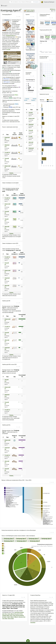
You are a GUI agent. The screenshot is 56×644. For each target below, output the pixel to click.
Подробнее (33, 622)
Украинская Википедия (48, 2)
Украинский (31, 148)
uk (21, 9)
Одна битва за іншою (19, 612)
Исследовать (36, 2)
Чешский (31, 112)
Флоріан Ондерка (34, 99)
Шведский (31, 142)
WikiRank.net (53, 9)
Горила (9, 614)
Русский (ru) (7, 152)
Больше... (12, 173)
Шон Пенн (5, 614)
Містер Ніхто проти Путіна (17, 614)
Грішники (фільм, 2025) (7, 615)
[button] (17, 17)
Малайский (31, 124)
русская (8, 49)
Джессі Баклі (11, 619)
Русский (4, 6)
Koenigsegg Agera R (10, 35)
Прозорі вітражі (27, 99)
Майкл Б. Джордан (18, 617)
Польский (31, 130)
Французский (31, 118)
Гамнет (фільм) (10, 617)
